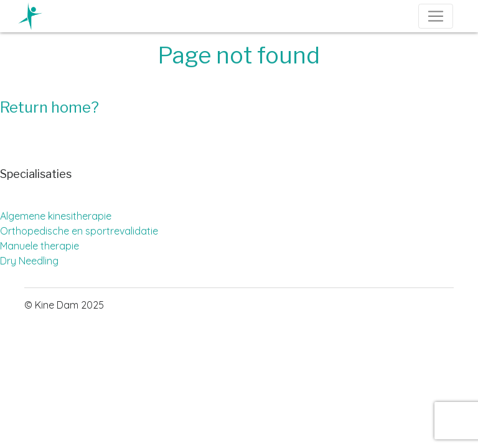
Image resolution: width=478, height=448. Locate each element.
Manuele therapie (40, 246)
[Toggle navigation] (436, 16)
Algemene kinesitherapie (56, 216)
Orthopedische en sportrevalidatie (79, 231)
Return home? (49, 107)
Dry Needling (29, 261)
